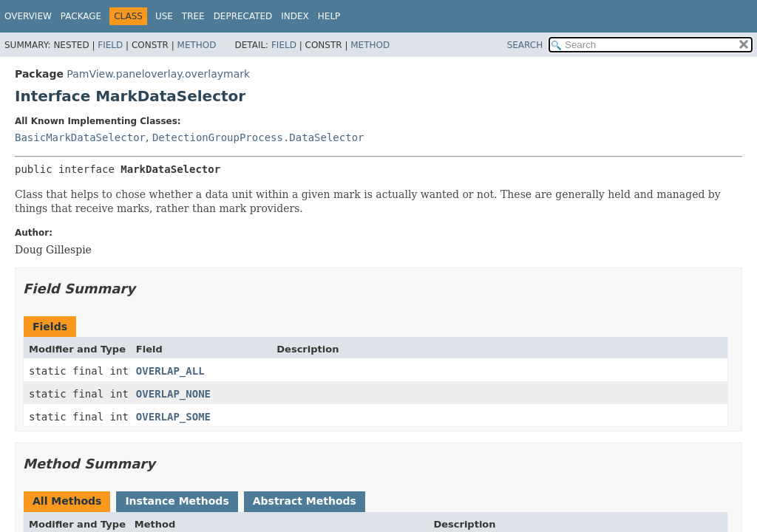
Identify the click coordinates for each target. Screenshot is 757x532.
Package (81, 16)
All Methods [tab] (67, 501)
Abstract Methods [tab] (305, 501)
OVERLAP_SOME (173, 417)
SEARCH (525, 45)
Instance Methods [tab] (177, 501)
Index (295, 16)
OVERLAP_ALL (170, 371)
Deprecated (243, 16)
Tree (193, 16)
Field (110, 45)
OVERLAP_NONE (173, 394)
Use (164, 16)
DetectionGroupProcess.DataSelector (258, 137)
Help (329, 16)
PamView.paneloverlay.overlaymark (158, 74)
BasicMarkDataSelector (80, 137)
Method (197, 45)
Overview (28, 16)
